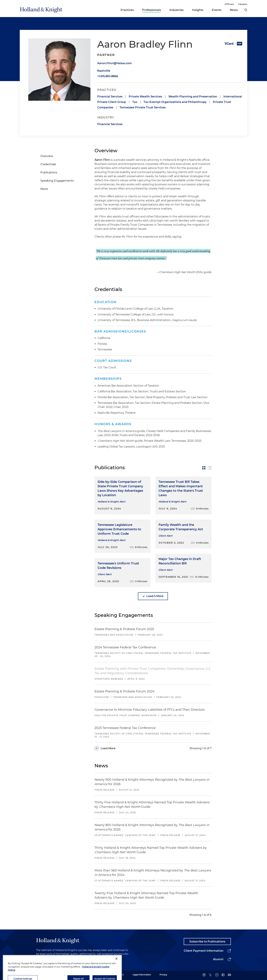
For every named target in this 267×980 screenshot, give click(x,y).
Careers (243, 4)
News (234, 10)
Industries (176, 10)
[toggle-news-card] (204, 468)
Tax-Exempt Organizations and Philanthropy (175, 102)
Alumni (218, 959)
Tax (135, 102)
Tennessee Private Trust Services (143, 107)
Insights (198, 10)
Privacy (163, 975)
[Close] (116, 970)
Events (217, 10)
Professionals (152, 10)
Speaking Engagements (57, 181)
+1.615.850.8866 (108, 76)
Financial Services (110, 97)
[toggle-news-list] (210, 468)
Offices (229, 4)
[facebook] (223, 975)
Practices (127, 10)
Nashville (104, 71)
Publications (49, 172)
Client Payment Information (204, 951)
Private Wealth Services (145, 97)
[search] (246, 10)
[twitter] (210, 975)
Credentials (48, 164)
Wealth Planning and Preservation (193, 97)
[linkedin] (204, 975)
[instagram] (217, 975)
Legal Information (142, 975)
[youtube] (229, 975)
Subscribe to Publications (207, 942)
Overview (47, 156)
